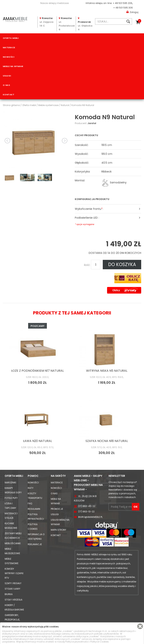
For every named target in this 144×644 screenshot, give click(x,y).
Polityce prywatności (77, 642)
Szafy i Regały (13, 583)
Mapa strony (58, 530)
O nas (6, 85)
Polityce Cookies (100, 642)
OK (136, 507)
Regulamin (34, 509)
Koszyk (139, 21)
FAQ (30, 503)
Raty (31, 488)
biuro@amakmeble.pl (90, 517)
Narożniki (10, 483)
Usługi (7, 76)
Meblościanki (13, 543)
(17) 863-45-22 (87, 506)
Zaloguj (132, 12)
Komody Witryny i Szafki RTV (14, 573)
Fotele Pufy (11, 498)
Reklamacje (35, 544)
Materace (9, 47)
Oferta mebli (11, 38)
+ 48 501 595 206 (122, 3)
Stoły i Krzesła (13, 600)
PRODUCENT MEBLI (15, 19)
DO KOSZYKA (122, 264)
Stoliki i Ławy (12, 589)
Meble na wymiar (13, 66)
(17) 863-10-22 (86, 512)
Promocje (57, 509)
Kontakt (9, 95)
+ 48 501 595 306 (123, 8)
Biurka (9, 594)
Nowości (9, 57)
